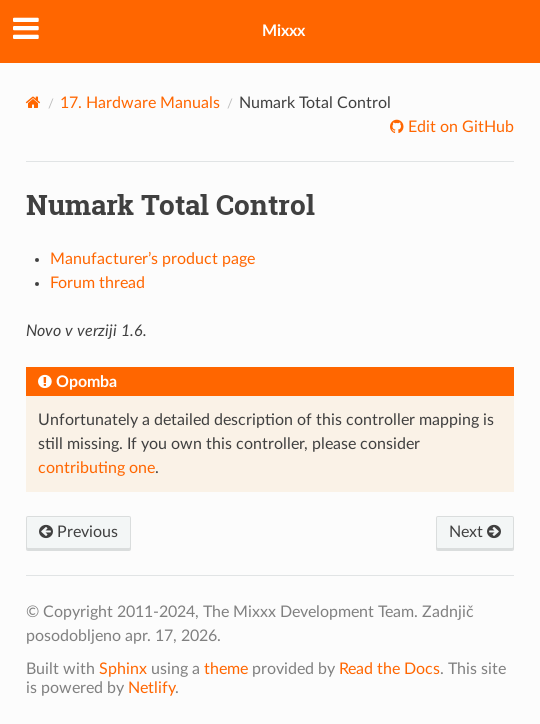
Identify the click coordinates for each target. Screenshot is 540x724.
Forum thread (97, 283)
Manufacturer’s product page (152, 259)
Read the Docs (389, 669)
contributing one (96, 468)
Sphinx (123, 669)
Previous (78, 532)
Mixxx (283, 31)
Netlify (151, 688)
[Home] (33, 102)
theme (226, 669)
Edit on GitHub (459, 127)
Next (475, 532)
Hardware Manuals (140, 103)
